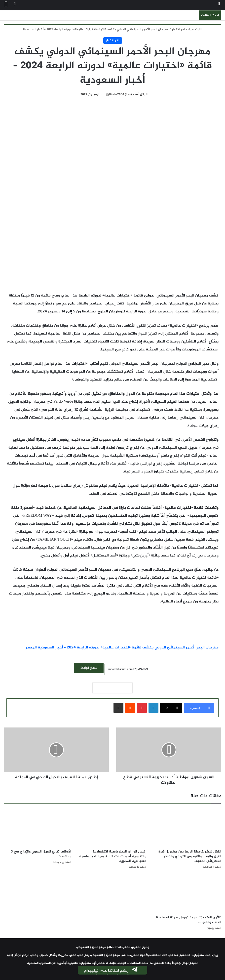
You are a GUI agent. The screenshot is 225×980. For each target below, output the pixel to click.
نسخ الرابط (89, 668)
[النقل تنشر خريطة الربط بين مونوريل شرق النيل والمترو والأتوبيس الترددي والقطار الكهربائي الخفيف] (187, 828)
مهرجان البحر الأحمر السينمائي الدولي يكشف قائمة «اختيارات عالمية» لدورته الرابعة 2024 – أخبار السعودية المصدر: (122, 648)
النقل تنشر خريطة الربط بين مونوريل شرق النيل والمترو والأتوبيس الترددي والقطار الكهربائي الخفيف (189, 856)
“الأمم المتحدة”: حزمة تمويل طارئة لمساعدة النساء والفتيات (189, 920)
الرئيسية (195, 30)
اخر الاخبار (178, 30)
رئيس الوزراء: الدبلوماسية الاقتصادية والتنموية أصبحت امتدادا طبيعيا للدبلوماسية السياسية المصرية (113, 856)
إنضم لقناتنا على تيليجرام (111, 971)
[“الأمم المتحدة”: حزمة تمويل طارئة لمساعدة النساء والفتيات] (187, 894)
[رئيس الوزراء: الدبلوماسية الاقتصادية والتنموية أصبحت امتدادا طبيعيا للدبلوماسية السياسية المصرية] (112, 828)
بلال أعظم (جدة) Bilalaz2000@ (126, 94)
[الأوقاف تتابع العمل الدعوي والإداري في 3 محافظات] (37, 828)
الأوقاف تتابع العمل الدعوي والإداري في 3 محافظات (41, 854)
